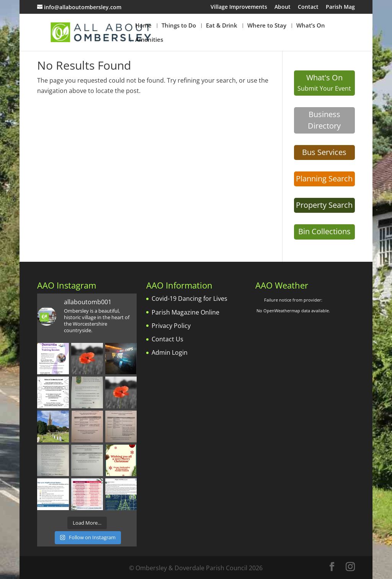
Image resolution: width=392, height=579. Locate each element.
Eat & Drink (222, 26)
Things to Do (179, 26)
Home (143, 26)
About (283, 7)
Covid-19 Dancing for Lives (189, 298)
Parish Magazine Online (185, 312)
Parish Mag (340, 7)
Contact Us (167, 339)
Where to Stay (267, 26)
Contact (308, 7)
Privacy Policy (171, 326)
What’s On (311, 26)
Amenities (149, 40)
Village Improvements (239, 7)
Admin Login (170, 352)
